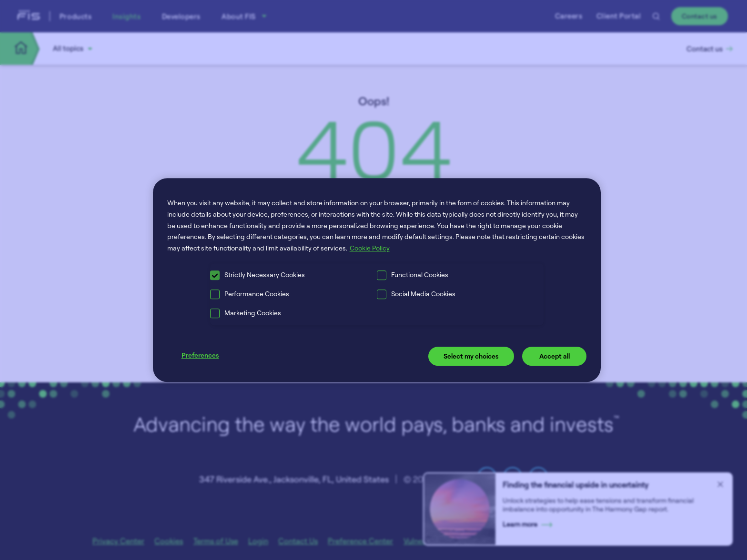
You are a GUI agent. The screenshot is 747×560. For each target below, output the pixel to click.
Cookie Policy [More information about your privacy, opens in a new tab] (370, 248)
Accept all (555, 356)
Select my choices (471, 356)
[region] (377, 280)
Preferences (200, 355)
